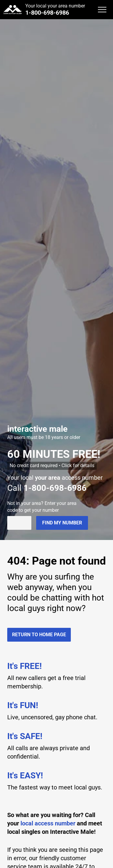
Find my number (62, 523)
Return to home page (39, 635)
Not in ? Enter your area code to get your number (42, 507)
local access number (48, 823)
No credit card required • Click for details (52, 465)
